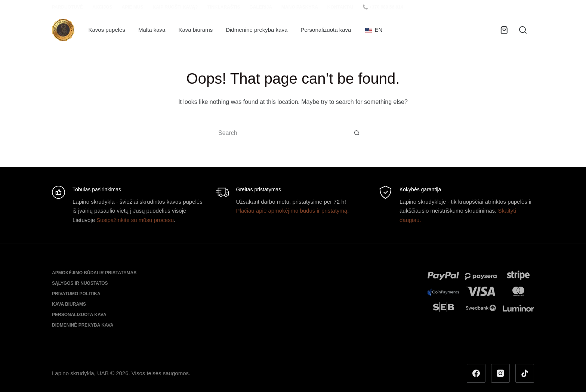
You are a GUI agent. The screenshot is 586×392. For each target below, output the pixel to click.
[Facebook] (476, 373)
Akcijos (102, 7)
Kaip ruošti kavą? (175, 7)
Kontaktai (340, 7)
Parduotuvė (67, 7)
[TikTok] (525, 373)
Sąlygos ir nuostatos (80, 283)
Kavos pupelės (107, 30)
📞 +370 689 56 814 (383, 7)
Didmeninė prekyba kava (257, 30)
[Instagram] (500, 373)
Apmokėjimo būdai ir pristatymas (94, 273)
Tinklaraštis (223, 7)
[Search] (523, 30)
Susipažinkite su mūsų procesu (135, 220)
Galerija (261, 7)
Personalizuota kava (326, 30)
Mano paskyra (300, 7)
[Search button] (357, 133)
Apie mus (132, 7)
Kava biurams (195, 30)
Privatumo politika (76, 294)
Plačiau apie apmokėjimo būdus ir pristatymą (292, 211)
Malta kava (152, 30)
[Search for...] (282, 133)
